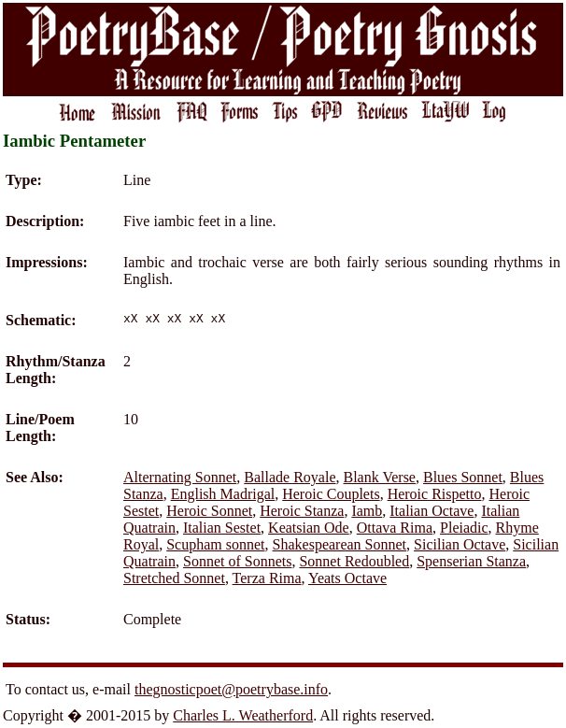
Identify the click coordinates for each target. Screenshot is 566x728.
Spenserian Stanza (471, 561)
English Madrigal (223, 494)
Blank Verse (380, 477)
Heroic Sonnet (209, 511)
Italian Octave (432, 511)
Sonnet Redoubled (354, 561)
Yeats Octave (347, 578)
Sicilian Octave (460, 544)
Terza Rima (267, 578)
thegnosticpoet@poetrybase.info (231, 689)
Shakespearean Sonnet (340, 544)
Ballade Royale (290, 477)
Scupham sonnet (215, 544)
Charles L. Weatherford (243, 715)
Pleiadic (464, 528)
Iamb (367, 511)
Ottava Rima (395, 528)
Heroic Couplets (331, 494)
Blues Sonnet (463, 477)
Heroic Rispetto (435, 494)
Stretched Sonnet (174, 578)
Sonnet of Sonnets (237, 561)
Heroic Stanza (302, 511)
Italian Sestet (222, 528)
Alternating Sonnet (180, 477)
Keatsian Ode (309, 528)
